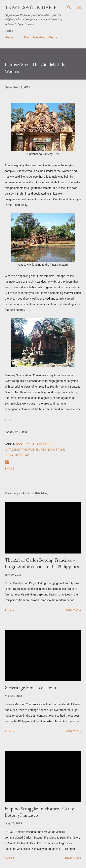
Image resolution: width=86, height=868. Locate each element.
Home (9, 37)
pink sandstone (53, 449)
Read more (73, 610)
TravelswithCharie (31, 7)
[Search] (69, 7)
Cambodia (45, 444)
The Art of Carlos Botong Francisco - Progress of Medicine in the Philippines (42, 563)
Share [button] (9, 468)
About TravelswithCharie (40, 37)
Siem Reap (22, 455)
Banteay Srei (26, 444)
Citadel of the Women (22, 449)
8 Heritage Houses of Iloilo (30, 687)
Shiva (9, 455)
